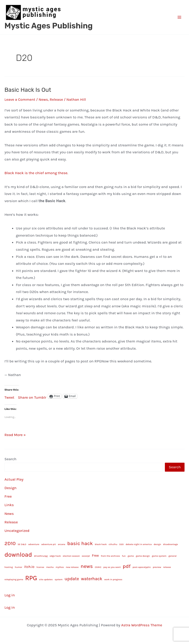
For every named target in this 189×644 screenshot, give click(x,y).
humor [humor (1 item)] (19, 567)
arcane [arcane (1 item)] (62, 544)
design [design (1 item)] (157, 544)
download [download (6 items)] (18, 555)
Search (10, 459)
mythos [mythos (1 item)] (60, 567)
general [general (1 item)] (172, 556)
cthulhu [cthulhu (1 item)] (113, 544)
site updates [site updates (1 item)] (46, 579)
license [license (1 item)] (40, 567)
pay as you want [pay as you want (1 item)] (112, 567)
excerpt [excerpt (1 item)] (86, 556)
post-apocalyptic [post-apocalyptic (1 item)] (142, 567)
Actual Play (14, 479)
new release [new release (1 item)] (72, 567)
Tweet (9, 397)
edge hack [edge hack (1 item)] (55, 556)
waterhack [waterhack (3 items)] (92, 579)
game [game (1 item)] (131, 556)
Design (10, 488)
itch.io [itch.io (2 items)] (29, 567)
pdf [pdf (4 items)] (127, 566)
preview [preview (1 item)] (157, 567)
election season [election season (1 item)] (71, 556)
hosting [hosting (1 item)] (9, 567)
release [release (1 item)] (167, 567)
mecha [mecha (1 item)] (50, 567)
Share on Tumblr (32, 397)
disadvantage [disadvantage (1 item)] (170, 544)
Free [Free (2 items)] (95, 555)
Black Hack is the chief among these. (36, 173)
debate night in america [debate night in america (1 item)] (139, 544)
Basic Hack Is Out (28, 90)
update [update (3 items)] (72, 579)
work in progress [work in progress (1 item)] (113, 579)
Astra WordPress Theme (142, 625)
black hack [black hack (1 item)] (101, 544)
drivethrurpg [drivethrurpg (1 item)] (41, 556)
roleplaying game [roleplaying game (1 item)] (14, 579)
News (43, 99)
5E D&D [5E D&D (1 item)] (22, 544)
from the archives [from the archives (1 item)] (110, 556)
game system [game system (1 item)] (159, 556)
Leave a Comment (20, 99)
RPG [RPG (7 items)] (31, 578)
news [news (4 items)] (87, 566)
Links (9, 505)
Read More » (15, 435)
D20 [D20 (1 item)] (122, 544)
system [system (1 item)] (59, 579)
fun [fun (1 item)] (124, 556)
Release (56, 99)
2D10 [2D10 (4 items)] (10, 543)
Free (8, 496)
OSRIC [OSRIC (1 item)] (98, 567)
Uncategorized (17, 531)
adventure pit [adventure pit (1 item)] (49, 544)
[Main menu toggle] (180, 17)
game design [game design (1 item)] (143, 556)
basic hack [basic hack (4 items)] (80, 543)
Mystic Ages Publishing (49, 26)
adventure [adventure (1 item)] (34, 544)
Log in (10, 595)
